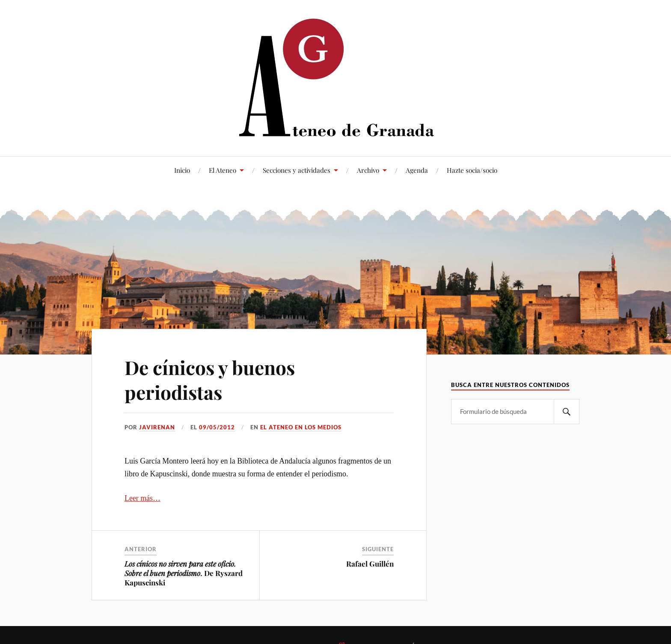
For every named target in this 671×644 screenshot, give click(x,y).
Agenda (417, 170)
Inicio (182, 170)
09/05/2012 (217, 427)
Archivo (368, 170)
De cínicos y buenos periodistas (210, 379)
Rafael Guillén (370, 564)
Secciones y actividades (297, 170)
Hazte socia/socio (472, 170)
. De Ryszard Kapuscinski (184, 573)
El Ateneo (223, 170)
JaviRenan (157, 427)
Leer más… (143, 498)
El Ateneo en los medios (301, 427)
